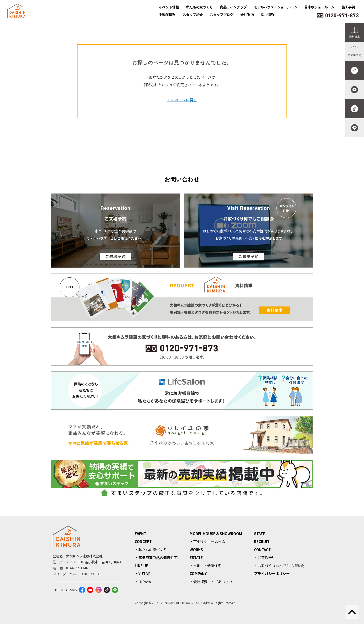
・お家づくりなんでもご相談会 (279, 566)
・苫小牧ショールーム (208, 541)
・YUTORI (143, 573)
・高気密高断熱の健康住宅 (156, 557)
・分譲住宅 (212, 566)
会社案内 (247, 15)
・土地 (195, 566)
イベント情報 (169, 7)
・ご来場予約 (265, 557)
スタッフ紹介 (193, 15)
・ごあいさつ (221, 582)
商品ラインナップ (233, 7)
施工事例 (348, 7)
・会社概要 (199, 582)
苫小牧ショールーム (319, 7)
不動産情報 (167, 15)
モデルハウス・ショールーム (276, 7)
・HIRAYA (143, 582)
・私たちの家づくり (151, 550)
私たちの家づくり (199, 7)
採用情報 (268, 15)
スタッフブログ (222, 15)
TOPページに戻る (182, 100)
